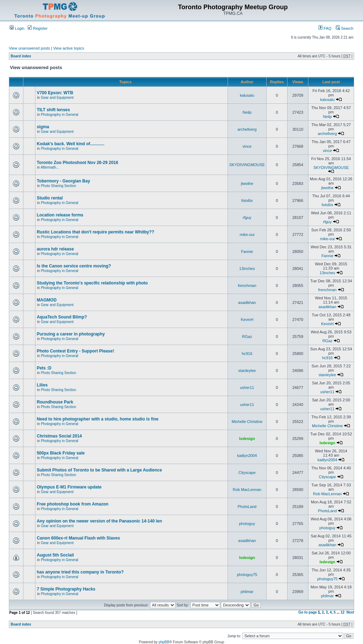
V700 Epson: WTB (55, 93)
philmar (247, 592)
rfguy (247, 218)
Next (350, 612)
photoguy (247, 524)
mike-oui (247, 235)
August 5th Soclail (55, 555)
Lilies (42, 385)
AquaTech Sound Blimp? (62, 317)
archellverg (247, 129)
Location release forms (60, 215)
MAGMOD (47, 300)
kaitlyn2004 (247, 456)
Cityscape (247, 473)
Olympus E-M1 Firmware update (69, 487)
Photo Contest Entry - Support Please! (76, 351)
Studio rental (50, 198)
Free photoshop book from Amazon (73, 504)
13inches (247, 269)
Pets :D (44, 368)
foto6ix (247, 200)
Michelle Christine (247, 422)
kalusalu (247, 95)
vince (247, 146)
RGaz (247, 337)
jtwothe (247, 183)
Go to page (308, 612)
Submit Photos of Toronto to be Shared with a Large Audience (99, 470)
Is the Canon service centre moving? (74, 266)
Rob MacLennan (247, 490)
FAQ (325, 28)
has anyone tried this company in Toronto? (80, 572)
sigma (43, 127)
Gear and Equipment (57, 98)
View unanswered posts (29, 48)
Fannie (247, 252)
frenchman (247, 286)
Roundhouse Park (55, 402)
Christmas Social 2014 (59, 436)
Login (17, 28)
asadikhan (247, 303)
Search (345, 28)
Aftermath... (50, 167)
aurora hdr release (55, 249)
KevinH (247, 320)
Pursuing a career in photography (71, 334)
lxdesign (247, 439)
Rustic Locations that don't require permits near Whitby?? (96, 232)
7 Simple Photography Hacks (66, 589)
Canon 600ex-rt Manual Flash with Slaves (79, 538)
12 (343, 612)
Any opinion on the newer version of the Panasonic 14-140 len (99, 521)
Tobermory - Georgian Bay (63, 181)
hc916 (247, 354)
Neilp (247, 112)
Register (38, 28)
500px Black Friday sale (61, 453)
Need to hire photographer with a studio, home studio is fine (98, 419)
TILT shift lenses (54, 110)
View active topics (69, 48)
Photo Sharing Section (58, 186)
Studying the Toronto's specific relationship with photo (92, 283)
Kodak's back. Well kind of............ (71, 144)
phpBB (164, 642)
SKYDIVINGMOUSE (247, 165)
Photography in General (60, 115)
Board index (21, 56)
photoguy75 (247, 575)
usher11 (247, 388)
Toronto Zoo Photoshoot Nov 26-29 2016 (78, 163)
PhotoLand (247, 507)
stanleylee (247, 371)
